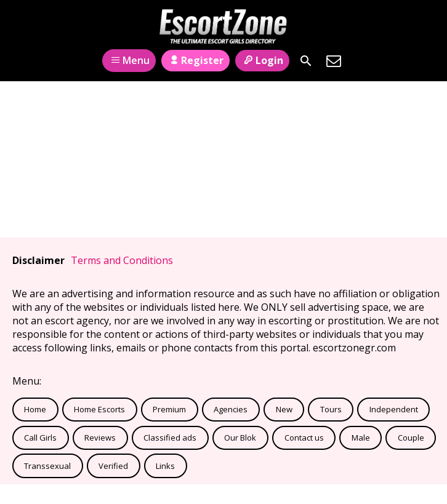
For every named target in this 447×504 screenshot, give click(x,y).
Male (361, 438)
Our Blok (240, 438)
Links (165, 466)
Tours (331, 409)
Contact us (304, 438)
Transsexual (47, 466)
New (284, 409)
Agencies (231, 409)
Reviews (100, 438)
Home (35, 409)
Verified (113, 466)
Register (195, 60)
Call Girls (40, 438)
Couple (411, 438)
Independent (394, 409)
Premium (169, 409)
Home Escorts (99, 409)
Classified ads (170, 438)
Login (262, 60)
